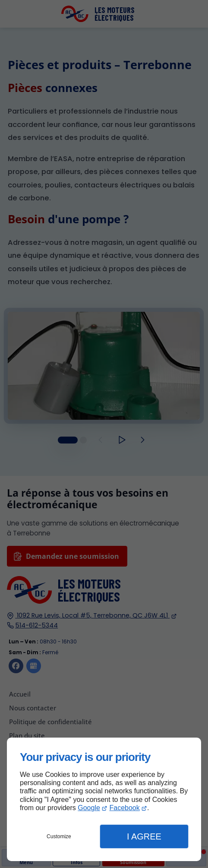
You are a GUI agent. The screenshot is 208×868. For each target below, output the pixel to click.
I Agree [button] (144, 836)
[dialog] (104, 799)
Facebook (125, 808)
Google (89, 808)
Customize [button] (59, 836)
